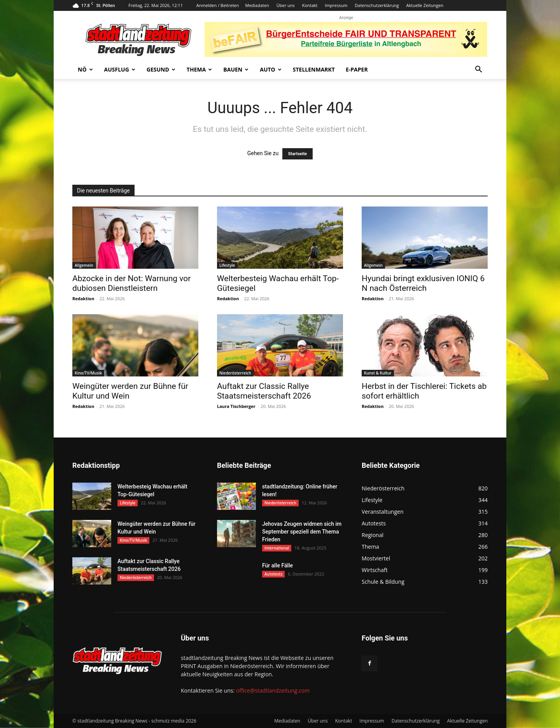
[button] (478, 70)
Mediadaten (257, 5)
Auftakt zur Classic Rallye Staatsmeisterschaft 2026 (264, 391)
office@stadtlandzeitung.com (273, 690)
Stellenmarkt (314, 69)
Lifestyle (227, 265)
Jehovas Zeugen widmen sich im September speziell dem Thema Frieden (302, 532)
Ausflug (120, 69)
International (277, 548)
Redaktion (83, 298)
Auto (271, 69)
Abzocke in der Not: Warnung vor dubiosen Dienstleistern (131, 283)
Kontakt (310, 5)
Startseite (298, 154)
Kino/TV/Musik (88, 373)
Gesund (161, 69)
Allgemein (84, 265)
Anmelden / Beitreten (218, 5)
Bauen (236, 69)
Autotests (273, 574)
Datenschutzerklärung (377, 5)
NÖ (85, 69)
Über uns (286, 5)
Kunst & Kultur (378, 373)
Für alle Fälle (277, 565)
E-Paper (357, 69)
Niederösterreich (235, 373)
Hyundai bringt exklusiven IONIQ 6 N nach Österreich (423, 283)
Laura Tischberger (236, 406)
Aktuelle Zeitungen (425, 5)
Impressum (336, 5)
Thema (199, 69)
